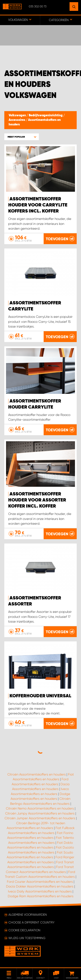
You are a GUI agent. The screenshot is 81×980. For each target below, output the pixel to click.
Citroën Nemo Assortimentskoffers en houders (40, 808)
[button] (22, 137)
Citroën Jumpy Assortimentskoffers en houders (40, 813)
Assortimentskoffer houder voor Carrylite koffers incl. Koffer (38, 205)
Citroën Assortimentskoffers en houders (37, 774)
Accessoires (17, 120)
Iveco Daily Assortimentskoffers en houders (40, 891)
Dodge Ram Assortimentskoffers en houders (41, 896)
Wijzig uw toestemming (27, 938)
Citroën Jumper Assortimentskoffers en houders (40, 818)
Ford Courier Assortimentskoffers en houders (40, 882)
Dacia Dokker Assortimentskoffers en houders (40, 886)
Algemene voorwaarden (28, 915)
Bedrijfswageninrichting (46, 115)
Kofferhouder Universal (40, 696)
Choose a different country (31, 922)
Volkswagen (18, 115)
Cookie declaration (24, 930)
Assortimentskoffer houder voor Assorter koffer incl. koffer (37, 500)
